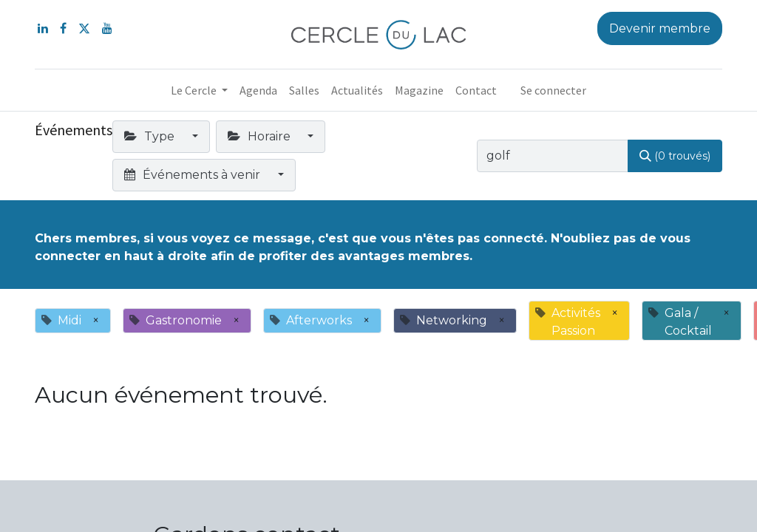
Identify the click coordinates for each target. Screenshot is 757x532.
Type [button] (151, 136)
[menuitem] (258, 90)
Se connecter (553, 90)
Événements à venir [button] (194, 175)
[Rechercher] (675, 156)
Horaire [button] (261, 136)
